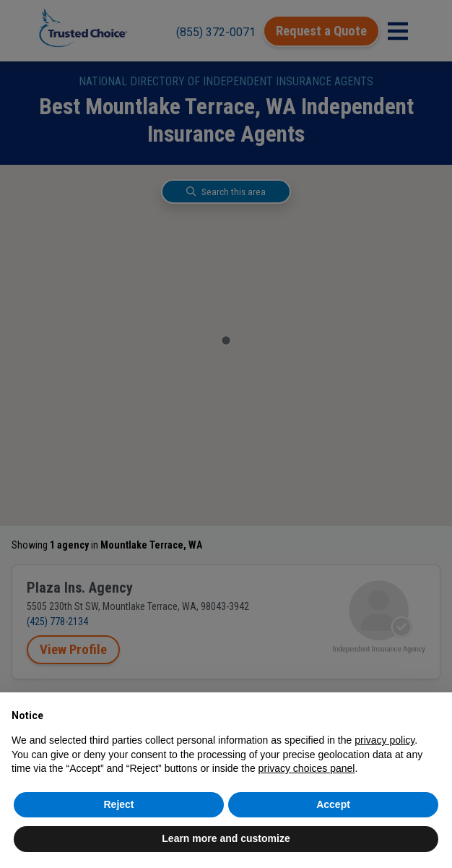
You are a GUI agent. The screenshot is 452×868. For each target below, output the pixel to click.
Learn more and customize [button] (226, 838)
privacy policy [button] (384, 740)
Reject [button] (118, 804)
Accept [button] (333, 804)
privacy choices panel (307, 768)
